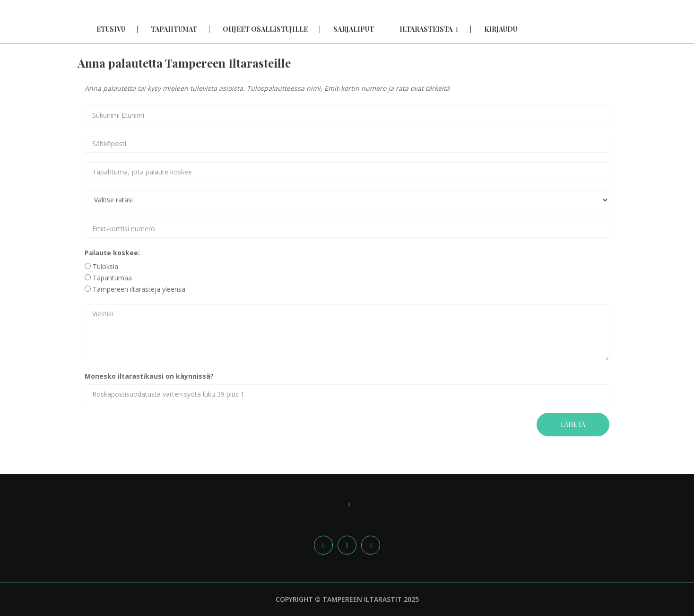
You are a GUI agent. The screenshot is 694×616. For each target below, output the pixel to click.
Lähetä (573, 424)
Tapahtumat (174, 29)
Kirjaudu (501, 29)
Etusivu (111, 29)
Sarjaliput (354, 29)
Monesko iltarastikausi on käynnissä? (149, 376)
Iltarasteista (429, 29)
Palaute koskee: (112, 253)
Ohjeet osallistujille (265, 29)
